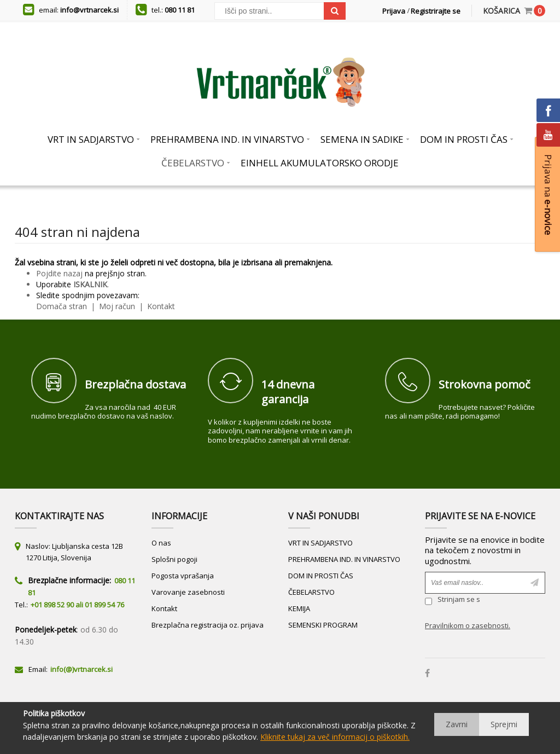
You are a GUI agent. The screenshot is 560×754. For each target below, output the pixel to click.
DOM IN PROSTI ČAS (321, 576)
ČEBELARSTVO (311, 592)
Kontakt (160, 306)
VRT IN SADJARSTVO (320, 543)
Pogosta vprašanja (183, 576)
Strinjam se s (453, 601)
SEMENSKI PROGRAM (323, 625)
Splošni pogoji (174, 559)
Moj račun (118, 306)
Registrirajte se (436, 11)
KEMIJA (299, 608)
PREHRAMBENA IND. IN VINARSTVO (344, 559)
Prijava (394, 11)
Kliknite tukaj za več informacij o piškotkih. (335, 737)
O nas (161, 543)
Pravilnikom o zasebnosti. (468, 625)
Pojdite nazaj (59, 273)
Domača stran (62, 306)
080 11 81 (180, 10)
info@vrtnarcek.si (89, 10)
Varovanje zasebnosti (188, 592)
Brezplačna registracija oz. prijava (208, 625)
